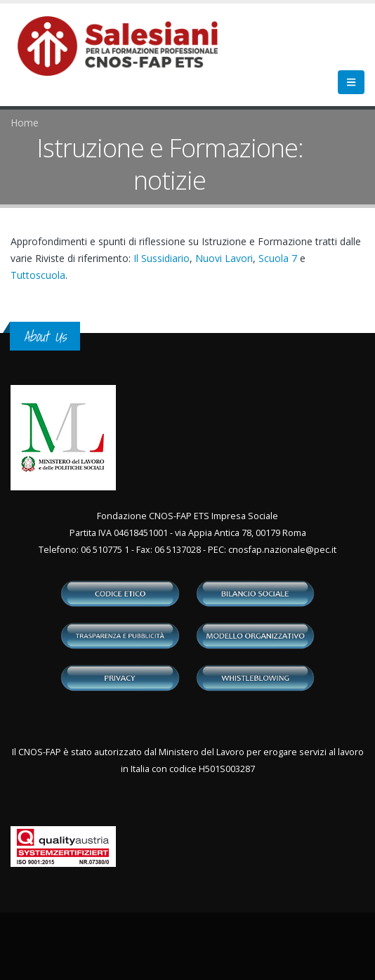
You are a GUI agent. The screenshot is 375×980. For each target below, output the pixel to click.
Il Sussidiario (162, 258)
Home (25, 123)
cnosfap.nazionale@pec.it (282, 550)
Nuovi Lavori (224, 258)
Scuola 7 (278, 258)
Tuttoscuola (38, 275)
